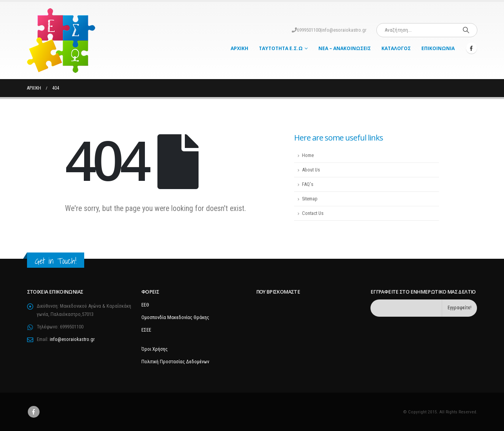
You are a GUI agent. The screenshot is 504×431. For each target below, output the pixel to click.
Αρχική (239, 48)
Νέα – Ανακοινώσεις (345, 48)
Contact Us (313, 213)
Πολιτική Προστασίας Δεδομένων (175, 362)
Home (308, 155)
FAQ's (308, 184)
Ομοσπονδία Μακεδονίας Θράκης (175, 317)
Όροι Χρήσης (154, 349)
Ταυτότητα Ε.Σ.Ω (281, 48)
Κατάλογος (396, 48)
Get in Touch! (56, 261)
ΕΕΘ (145, 305)
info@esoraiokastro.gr (344, 30)
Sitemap (310, 199)
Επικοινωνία (438, 48)
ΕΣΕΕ (146, 330)
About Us (311, 170)
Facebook (34, 412)
